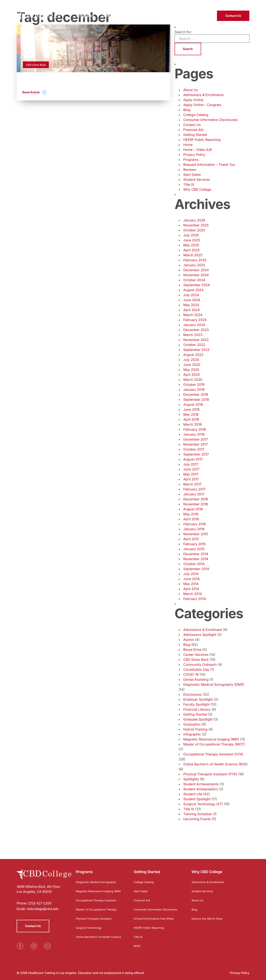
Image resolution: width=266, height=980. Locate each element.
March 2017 (192, 484)
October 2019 (194, 385)
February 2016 (195, 524)
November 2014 (196, 559)
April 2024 (191, 310)
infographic (192, 734)
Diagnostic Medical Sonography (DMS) (214, 684)
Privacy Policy (194, 155)
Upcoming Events (197, 819)
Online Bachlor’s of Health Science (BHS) (215, 764)
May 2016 (191, 514)
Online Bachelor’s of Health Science (94, 939)
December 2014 (196, 554)
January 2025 (194, 265)
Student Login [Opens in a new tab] (213, 4)
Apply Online (193, 100)
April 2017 (191, 479)
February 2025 (195, 260)
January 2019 (194, 390)
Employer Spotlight (198, 699)
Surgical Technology (90, 929)
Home (188, 145)
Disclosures (192, 694)
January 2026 (194, 220)
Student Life (193, 794)
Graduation (192, 724)
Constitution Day (196, 670)
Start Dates (192, 175)
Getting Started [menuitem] (116, 14)
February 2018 (195, 429)
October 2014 (194, 564)
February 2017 (195, 489)
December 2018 (196, 395)
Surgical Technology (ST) (203, 804)
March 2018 (193, 424)
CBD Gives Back (196, 660)
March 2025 (193, 255)
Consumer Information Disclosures (210, 120)
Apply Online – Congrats (202, 105)
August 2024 (193, 290)
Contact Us (233, 14)
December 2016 (196, 499)
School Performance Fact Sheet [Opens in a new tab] (155, 920)
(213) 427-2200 (238, 4)
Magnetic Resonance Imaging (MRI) (211, 739)
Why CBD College (197, 189)
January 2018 (194, 434)
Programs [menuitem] (85, 14)
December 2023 (196, 330)
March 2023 (193, 335)
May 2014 (191, 584)
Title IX (189, 185)
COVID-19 (191, 675)
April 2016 (191, 519)
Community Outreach (200, 665)
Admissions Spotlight (200, 635)
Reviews (190, 170)
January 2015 (194, 549)
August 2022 (193, 355)
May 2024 (191, 305)
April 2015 (191, 539)
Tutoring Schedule (198, 814)
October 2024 (194, 280)
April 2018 (191, 419)
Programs (191, 160)
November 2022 (196, 340)
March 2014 (193, 594)
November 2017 (196, 444)
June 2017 (191, 469)
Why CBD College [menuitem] (154, 14)
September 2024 (196, 285)
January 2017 (194, 494)
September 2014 (196, 569)
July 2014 (191, 574)
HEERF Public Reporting (202, 140)
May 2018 (191, 414)
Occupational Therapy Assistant (98, 901)
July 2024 (191, 295)
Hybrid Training (195, 729)
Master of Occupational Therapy (98, 910)
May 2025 (191, 245)
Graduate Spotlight (198, 719)
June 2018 (191, 409)
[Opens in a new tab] (20, 944)
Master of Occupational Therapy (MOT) (214, 744)
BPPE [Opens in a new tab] (137, 947)
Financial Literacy (197, 709)
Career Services (196, 655)
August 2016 (193, 509)
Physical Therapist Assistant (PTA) (210, 774)
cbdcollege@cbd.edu (42, 907)
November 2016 (196, 504)
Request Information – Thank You (209, 165)
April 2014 (191, 589)
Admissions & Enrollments (204, 95)
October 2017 (194, 449)
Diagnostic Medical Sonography (98, 879)
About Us (191, 90)
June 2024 (192, 300)
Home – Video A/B (198, 150)
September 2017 (196, 454)
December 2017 (196, 439)
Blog (187, 110)
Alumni (189, 640)
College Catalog (196, 115)
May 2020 (191, 370)
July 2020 (191, 360)
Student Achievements (201, 784)
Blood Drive (192, 650)
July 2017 (191, 464)
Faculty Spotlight (196, 704)
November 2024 (196, 275)
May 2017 (191, 474)
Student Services (197, 180)
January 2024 (194, 325)
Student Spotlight (197, 799)
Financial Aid (193, 130)
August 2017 (193, 459)
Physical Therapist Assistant (95, 920)
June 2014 (191, 579)
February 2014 (195, 599)
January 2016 (194, 529)
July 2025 (191, 235)
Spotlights (191, 779)
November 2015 (196, 534)
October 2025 (194, 230)
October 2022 (194, 345)
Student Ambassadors (201, 789)
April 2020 (191, 375)
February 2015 (195, 544)
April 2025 (191, 250)
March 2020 (193, 380)
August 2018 (193, 404)
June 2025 (192, 240)
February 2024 (195, 320)
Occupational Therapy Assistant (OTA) (213, 754)
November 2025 (196, 225)
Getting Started (195, 135)
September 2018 (196, 400)
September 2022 (196, 350)
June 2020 (192, 365)
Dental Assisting (196, 679)
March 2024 (193, 315)
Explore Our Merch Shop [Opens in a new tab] (208, 916)
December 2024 (196, 270)
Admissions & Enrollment (203, 630)
